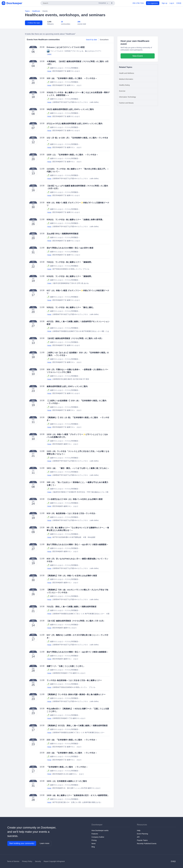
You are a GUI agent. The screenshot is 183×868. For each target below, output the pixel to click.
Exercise (122, 91)
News (94, 844)
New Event (138, 56)
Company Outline (98, 837)
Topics (27, 11)
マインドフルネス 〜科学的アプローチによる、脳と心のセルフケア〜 (74, 51)
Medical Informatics (126, 79)
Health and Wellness (127, 73)
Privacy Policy (27, 861)
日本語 (179, 3)
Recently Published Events (147, 844)
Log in (172, 3)
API (138, 837)
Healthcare (36, 11)
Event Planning (143, 834)
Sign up (164, 3)
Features (95, 834)
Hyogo (49, 71)
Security (38, 861)
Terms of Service (13, 861)
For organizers (153, 3)
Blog (93, 847)
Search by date (91, 40)
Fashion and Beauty (126, 103)
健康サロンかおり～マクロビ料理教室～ (63, 68)
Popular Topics (142, 840)
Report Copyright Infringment (54, 861)
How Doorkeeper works (100, 830)
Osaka (49, 283)
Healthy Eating (124, 85)
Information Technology (128, 97)
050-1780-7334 (138, 3)
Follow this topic (34, 23)
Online (49, 54)
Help (139, 830)
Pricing (94, 840)
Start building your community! (22, 843)
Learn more (45, 843)
